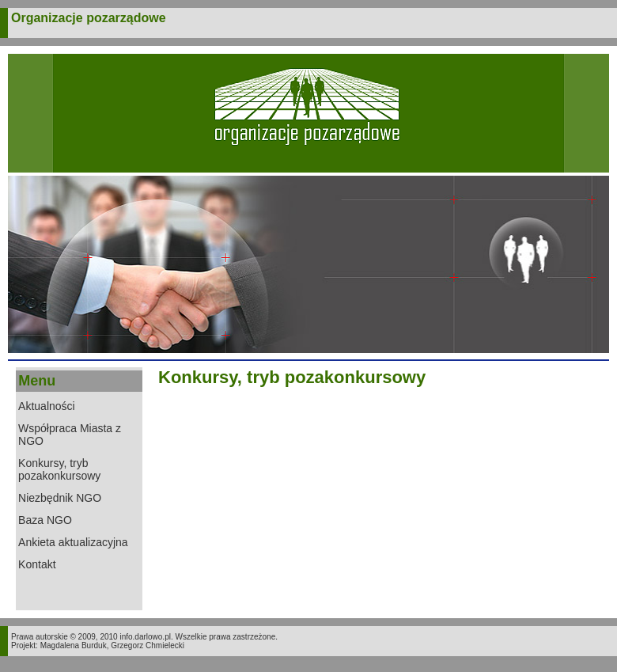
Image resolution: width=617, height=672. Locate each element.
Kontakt (37, 564)
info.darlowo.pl (145, 637)
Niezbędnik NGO (60, 498)
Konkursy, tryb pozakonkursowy (59, 469)
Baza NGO (45, 520)
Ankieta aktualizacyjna (73, 542)
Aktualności (47, 406)
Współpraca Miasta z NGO (70, 435)
